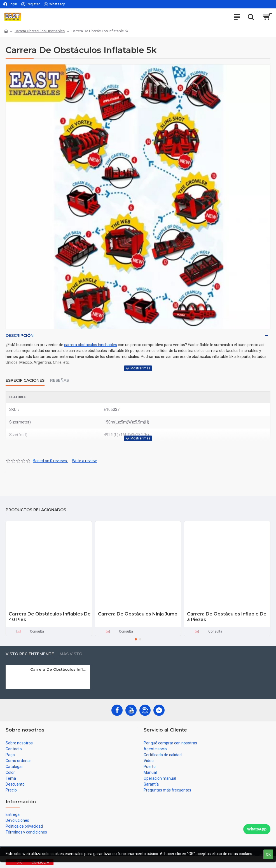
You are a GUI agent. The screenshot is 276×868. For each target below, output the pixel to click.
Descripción (20, 335)
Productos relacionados (36, 510)
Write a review (84, 461)
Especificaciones (25, 380)
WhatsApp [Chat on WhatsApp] (257, 829)
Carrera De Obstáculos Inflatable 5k (59, 669)
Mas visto (71, 654)
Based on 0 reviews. (50, 461)
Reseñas (59, 380)
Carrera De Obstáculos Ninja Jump (138, 614)
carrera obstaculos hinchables (91, 345)
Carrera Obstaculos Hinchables (40, 31)
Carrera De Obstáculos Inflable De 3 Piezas (227, 617)
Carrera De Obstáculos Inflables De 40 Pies (50, 617)
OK (268, 854)
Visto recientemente (30, 654)
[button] (136, 639)
